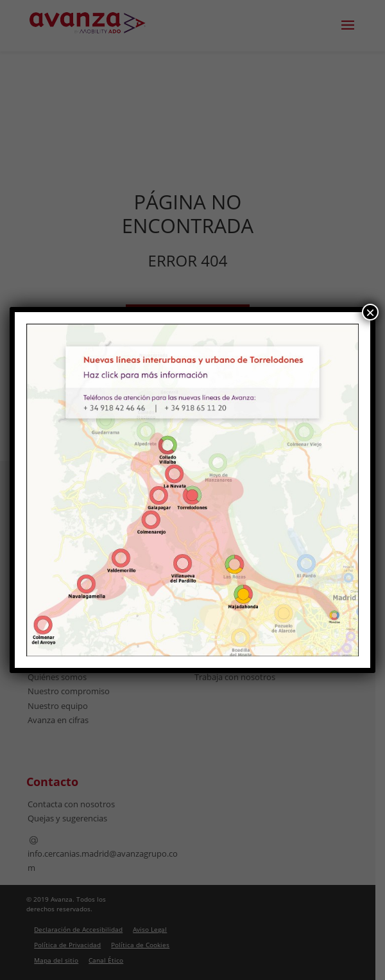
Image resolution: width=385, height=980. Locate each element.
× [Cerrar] (370, 312)
